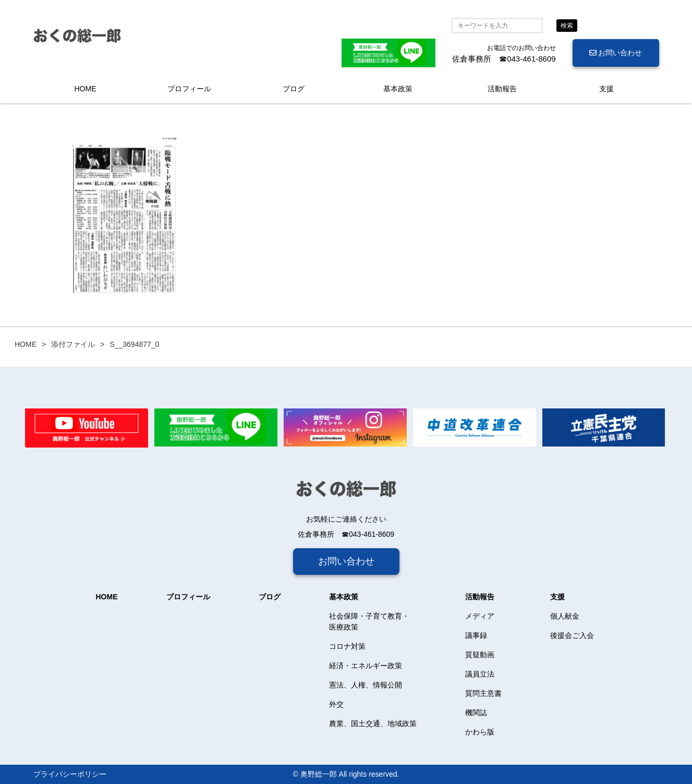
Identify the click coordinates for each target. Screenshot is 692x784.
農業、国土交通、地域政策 (373, 723)
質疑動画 (480, 655)
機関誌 (476, 713)
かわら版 (480, 732)
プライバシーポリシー (70, 774)
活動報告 (502, 89)
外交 (336, 704)
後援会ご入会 (572, 635)
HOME (86, 89)
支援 (606, 89)
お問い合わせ (616, 53)
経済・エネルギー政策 (366, 666)
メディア (480, 616)
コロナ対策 (347, 646)
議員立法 (480, 674)
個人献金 (565, 616)
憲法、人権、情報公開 (366, 685)
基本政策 (398, 89)
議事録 (476, 635)
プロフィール (189, 89)
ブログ (294, 89)
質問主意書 (483, 693)
